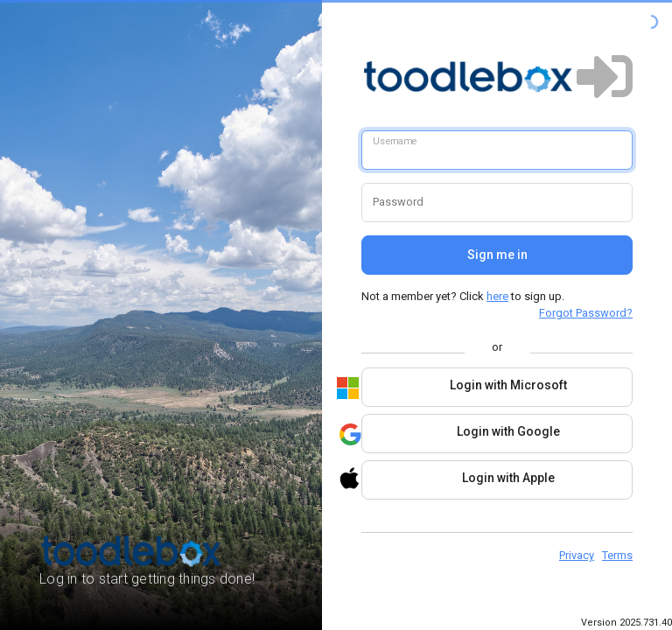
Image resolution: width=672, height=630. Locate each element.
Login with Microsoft (464, 388)
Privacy (577, 555)
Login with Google (461, 434)
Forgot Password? (586, 313)
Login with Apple (458, 478)
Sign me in (497, 255)
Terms (617, 555)
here (497, 296)
